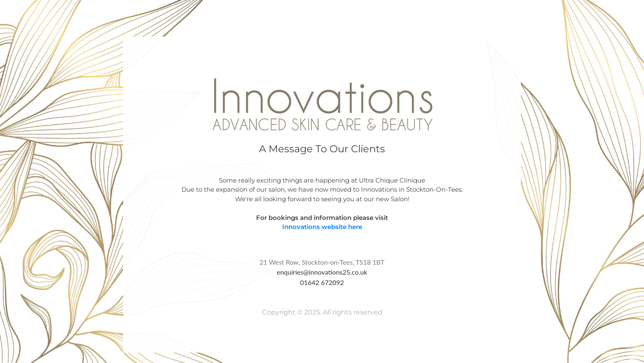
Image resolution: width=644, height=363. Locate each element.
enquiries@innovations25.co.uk (322, 272)
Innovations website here (322, 227)
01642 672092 (322, 282)
